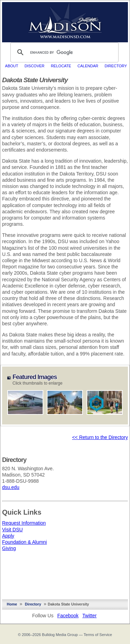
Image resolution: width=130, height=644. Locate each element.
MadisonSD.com (65, 20)
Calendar (88, 66)
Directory (116, 66)
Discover (34, 66)
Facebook (68, 616)
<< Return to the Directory (100, 437)
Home (12, 604)
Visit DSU (12, 530)
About (12, 66)
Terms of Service (98, 635)
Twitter (90, 616)
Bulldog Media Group (60, 635)
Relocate (61, 66)
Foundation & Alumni (24, 542)
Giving (9, 548)
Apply (8, 536)
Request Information (24, 523)
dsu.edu (11, 487)
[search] (63, 52)
